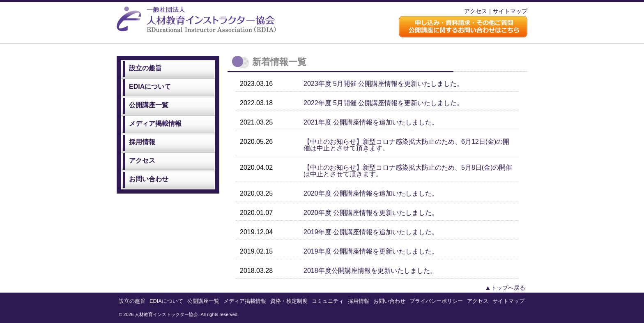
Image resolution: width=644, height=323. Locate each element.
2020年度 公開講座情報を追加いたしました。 (371, 193)
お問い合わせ (149, 179)
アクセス (476, 11)
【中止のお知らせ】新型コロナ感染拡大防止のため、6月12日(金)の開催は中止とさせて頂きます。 (406, 145)
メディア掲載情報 (155, 123)
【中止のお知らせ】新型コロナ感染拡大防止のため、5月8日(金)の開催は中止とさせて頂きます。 (408, 171)
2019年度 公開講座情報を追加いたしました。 (371, 232)
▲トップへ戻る (505, 288)
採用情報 (142, 142)
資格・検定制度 (289, 301)
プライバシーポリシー (436, 301)
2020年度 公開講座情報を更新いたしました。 (371, 213)
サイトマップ (510, 11)
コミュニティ (328, 301)
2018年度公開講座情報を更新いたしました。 (370, 271)
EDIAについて (150, 87)
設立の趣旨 (145, 68)
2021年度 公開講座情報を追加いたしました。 (371, 122)
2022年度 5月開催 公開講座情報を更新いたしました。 (383, 103)
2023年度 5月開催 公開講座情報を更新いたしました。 (383, 84)
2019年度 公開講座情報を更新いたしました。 (371, 251)
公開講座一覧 (149, 105)
